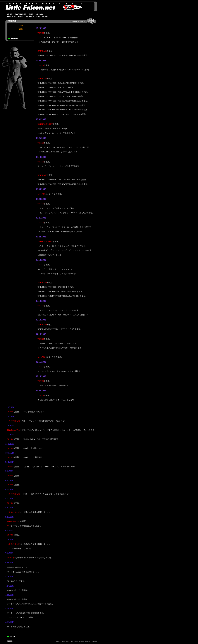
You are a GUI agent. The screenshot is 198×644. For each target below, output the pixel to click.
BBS (9, 526)
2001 (21, 29)
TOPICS (41, 33)
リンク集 (41, 194)
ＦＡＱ (10, 549)
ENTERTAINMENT (45, 124)
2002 (21, 26)
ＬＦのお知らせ (14, 421)
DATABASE (42, 51)
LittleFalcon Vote (13, 430)
